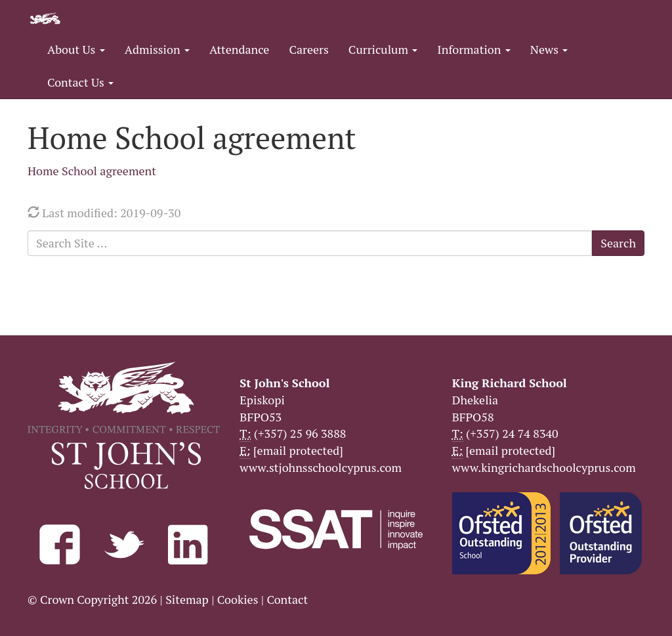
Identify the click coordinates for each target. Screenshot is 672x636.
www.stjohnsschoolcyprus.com (321, 467)
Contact (287, 599)
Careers (308, 49)
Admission (157, 49)
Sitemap (187, 599)
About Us (76, 49)
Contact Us (80, 82)
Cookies (238, 599)
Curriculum (383, 49)
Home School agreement (92, 171)
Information (473, 49)
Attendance (239, 49)
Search (618, 243)
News (549, 49)
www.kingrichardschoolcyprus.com (544, 467)
